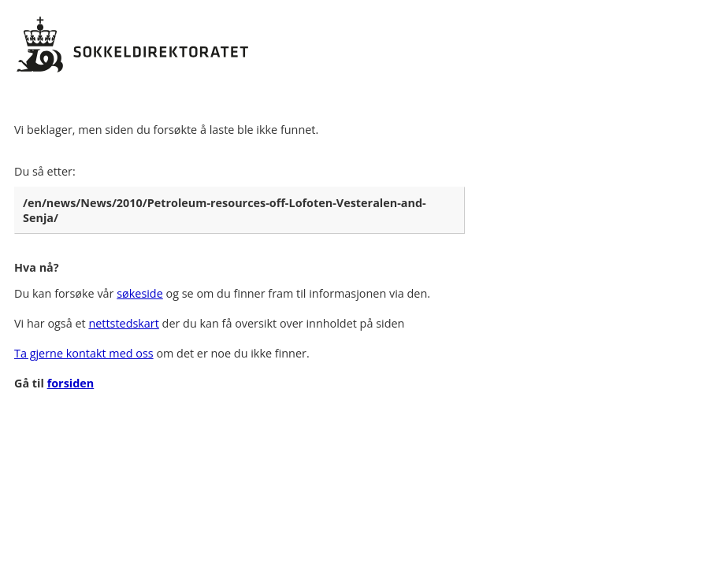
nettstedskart (123, 323)
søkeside (140, 293)
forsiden (71, 383)
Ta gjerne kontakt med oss (84, 353)
